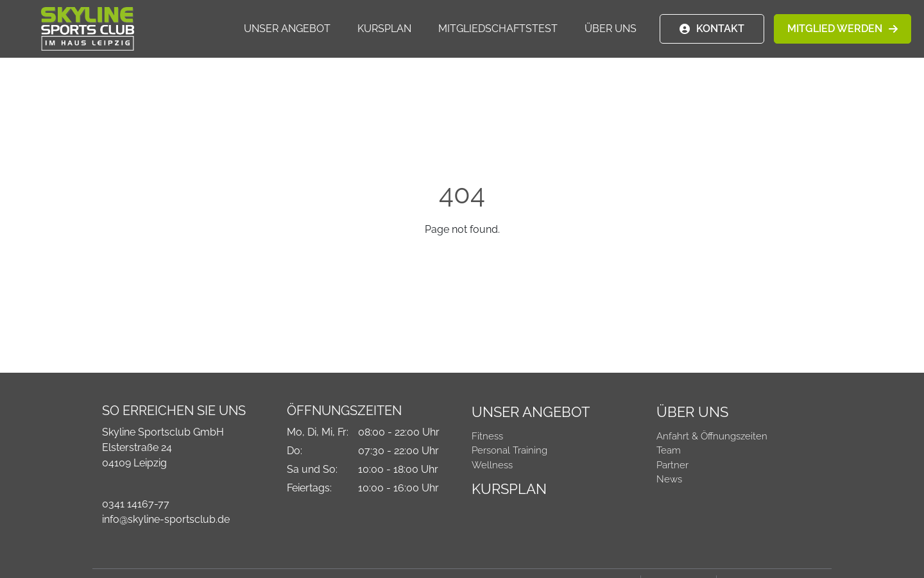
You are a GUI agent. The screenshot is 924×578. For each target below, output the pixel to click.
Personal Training (509, 450)
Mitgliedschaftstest (498, 29)
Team (669, 450)
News (669, 479)
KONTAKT (720, 29)
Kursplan (384, 29)
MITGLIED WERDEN (835, 29)
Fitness (487, 436)
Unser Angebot (287, 29)
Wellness (492, 465)
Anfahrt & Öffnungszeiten (712, 436)
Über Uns (611, 29)
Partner (672, 465)
